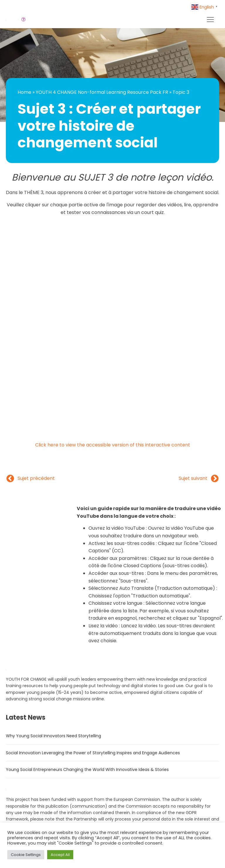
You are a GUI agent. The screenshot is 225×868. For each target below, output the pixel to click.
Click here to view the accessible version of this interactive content (113, 445)
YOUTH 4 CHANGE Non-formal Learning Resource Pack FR (102, 92)
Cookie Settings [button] (26, 855)
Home (24, 92)
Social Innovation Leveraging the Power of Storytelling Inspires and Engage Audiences (93, 753)
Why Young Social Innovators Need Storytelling (53, 736)
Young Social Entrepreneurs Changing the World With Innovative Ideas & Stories (87, 770)
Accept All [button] (60, 855)
